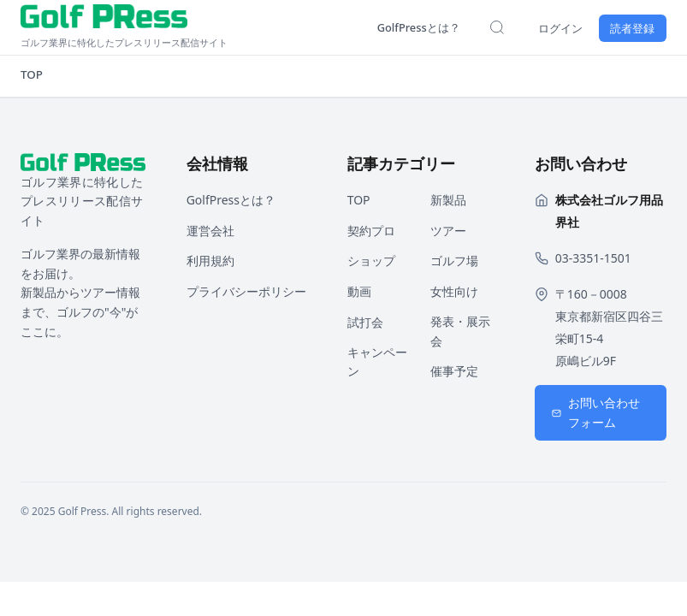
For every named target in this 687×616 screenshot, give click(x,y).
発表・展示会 (460, 331)
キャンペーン (377, 362)
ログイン (548, 28)
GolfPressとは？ (397, 27)
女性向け (454, 291)
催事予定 (454, 371)
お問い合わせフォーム (596, 412)
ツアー (448, 231)
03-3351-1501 (593, 258)
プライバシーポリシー (246, 291)
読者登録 (629, 28)
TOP (32, 75)
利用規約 (210, 261)
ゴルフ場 (454, 261)
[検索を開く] (482, 27)
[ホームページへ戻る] (181, 27)
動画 (359, 291)
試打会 (365, 322)
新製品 (448, 200)
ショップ (371, 261)
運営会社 (210, 231)
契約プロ (371, 231)
